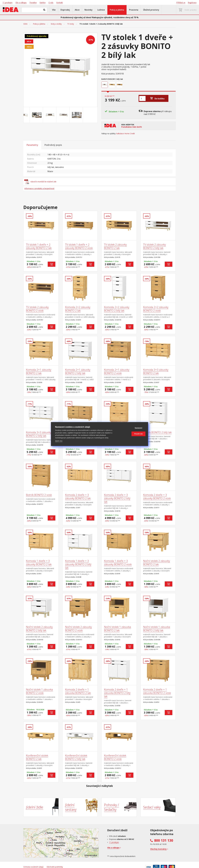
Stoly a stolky (56, 24)
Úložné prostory (151, 10)
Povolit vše (132, 434)
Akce (77, 10)
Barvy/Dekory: (109, 79)
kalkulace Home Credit (126, 134)
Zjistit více (59, 441)
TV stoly (71, 24)
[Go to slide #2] (47, 115)
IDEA (25, 24)
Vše (54, 10)
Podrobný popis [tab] (53, 145)
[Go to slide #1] (34, 115)
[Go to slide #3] (60, 115)
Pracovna (134, 10)
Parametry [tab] (32, 145)
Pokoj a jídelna (117, 10)
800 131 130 (164, 840)
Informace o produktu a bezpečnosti (39, 188)
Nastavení (132, 428)
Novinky (89, 10)
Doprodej (65, 10)
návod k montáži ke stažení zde (40, 182)
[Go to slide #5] (87, 115)
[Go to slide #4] (74, 115)
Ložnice (101, 10)
